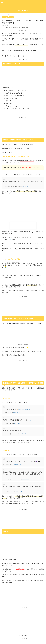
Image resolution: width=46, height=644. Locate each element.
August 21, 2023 (19, 491)
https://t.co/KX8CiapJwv (26, 409)
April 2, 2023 (26, 187)
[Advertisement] (23, 127)
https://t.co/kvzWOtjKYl (34, 420)
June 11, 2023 (22, 434)
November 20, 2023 (17, 464)
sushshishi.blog (23, 10)
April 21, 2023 (25, 479)
